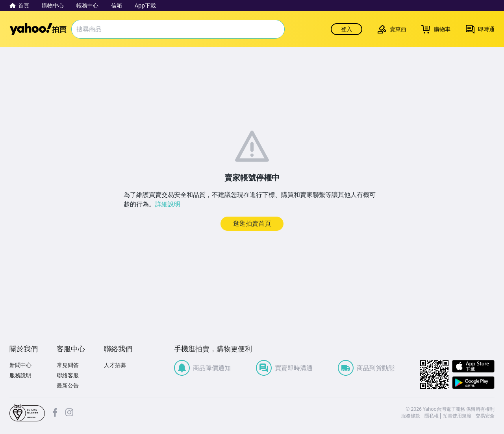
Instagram (69, 412)
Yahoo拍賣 (38, 29)
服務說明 (20, 375)
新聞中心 (20, 365)
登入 (346, 29)
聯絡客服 (68, 375)
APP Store (473, 366)
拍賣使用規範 (457, 416)
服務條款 (411, 416)
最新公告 (68, 385)
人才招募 (115, 365)
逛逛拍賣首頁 (252, 223)
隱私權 (432, 416)
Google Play (473, 383)
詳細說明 (168, 204)
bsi (27, 413)
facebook (55, 412)
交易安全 (485, 416)
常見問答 (68, 365)
